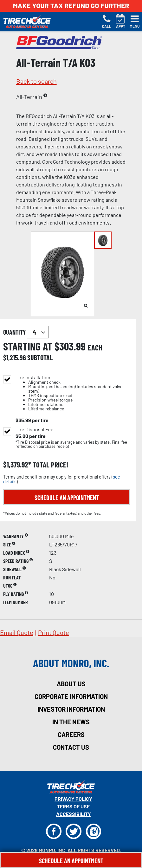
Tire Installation (74, 393)
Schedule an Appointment (67, 498)
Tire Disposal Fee (35, 429)
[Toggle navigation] (135, 22)
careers (71, 734)
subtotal (40, 357)
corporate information (71, 696)
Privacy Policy (73, 799)
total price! (50, 465)
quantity (26, 332)
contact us (71, 747)
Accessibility (74, 814)
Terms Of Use (73, 806)
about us (71, 684)
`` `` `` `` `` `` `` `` (38, 332)
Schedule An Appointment (71, 861)
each (95, 348)
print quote (54, 632)
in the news (71, 722)
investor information (71, 709)
